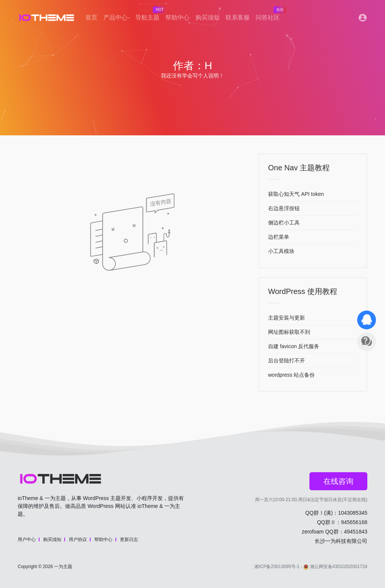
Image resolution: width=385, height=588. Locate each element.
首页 (91, 17)
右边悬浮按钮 (284, 208)
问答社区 (269, 15)
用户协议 (78, 540)
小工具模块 (281, 251)
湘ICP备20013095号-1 (277, 567)
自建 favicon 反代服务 (294, 346)
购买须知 (208, 17)
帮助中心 (177, 17)
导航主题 (149, 15)
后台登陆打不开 (286, 361)
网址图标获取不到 (289, 332)
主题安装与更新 (286, 318)
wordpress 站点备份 (291, 375)
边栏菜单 (279, 237)
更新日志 (129, 540)
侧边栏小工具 (284, 223)
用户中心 (27, 540)
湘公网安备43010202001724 (335, 567)
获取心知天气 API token (296, 194)
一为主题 (63, 567)
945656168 (354, 522)
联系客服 (238, 17)
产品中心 (115, 17)
